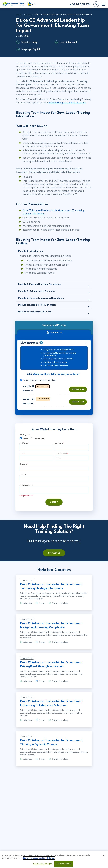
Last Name (59, 443)
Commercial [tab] (54, 332)
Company (24, 464)
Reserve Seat (78, 389)
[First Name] (36, 448)
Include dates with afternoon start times (38, 380)
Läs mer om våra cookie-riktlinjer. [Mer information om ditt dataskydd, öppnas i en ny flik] (39, 859)
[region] (56, 394)
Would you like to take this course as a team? (56, 374)
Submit (54, 502)
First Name (24, 443)
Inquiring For (24, 435)
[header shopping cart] (96, 4)
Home (19, 14)
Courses (28, 14)
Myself (25, 438)
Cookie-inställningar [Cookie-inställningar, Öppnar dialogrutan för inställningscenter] (43, 865)
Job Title (23, 474)
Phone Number (61, 454)
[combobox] (58, 458)
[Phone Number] (72, 458)
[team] (32, 438)
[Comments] (54, 490)
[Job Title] (54, 479)
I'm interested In (26, 485)
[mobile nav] (103, 4)
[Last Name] (72, 448)
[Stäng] (103, 857)
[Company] (54, 469)
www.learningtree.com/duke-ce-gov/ (67, 103)
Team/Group (39, 438)
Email (22, 454)
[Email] (36, 458)
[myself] (21, 438)
